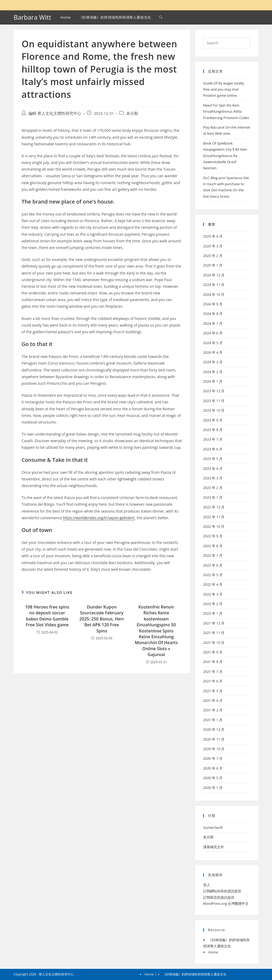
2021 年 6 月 (213, 681)
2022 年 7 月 (213, 555)
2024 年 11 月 (214, 285)
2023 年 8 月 (213, 430)
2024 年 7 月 (213, 323)
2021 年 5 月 (213, 691)
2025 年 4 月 (213, 236)
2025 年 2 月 (213, 256)
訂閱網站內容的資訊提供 (222, 891)
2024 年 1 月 (213, 381)
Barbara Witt (32, 17)
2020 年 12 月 (214, 729)
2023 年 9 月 (213, 420)
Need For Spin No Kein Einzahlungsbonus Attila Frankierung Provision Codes (226, 111)
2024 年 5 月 (213, 343)
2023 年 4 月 (213, 468)
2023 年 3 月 (213, 478)
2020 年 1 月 (213, 788)
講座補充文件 (214, 847)
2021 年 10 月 (214, 643)
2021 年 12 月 (214, 623)
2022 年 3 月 (213, 594)
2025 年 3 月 (213, 246)
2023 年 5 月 (213, 459)
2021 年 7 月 (213, 671)
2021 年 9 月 (213, 652)
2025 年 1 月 (213, 265)
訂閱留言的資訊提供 (219, 897)
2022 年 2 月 (213, 604)
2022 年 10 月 (214, 526)
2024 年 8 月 (213, 314)
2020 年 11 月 (214, 739)
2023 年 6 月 (213, 449)
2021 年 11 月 (214, 633)
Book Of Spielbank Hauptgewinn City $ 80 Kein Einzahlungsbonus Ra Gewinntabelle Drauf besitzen (225, 156)
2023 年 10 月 (214, 410)
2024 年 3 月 (213, 362)
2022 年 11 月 (214, 517)
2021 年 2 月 (213, 710)
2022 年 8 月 (213, 546)
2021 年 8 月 (213, 662)
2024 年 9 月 (213, 304)
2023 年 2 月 (213, 488)
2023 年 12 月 (214, 391)
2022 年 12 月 (214, 507)
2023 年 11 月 (214, 401)
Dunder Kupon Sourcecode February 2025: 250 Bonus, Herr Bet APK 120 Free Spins (102, 619)
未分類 (132, 113)
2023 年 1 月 (213, 497)
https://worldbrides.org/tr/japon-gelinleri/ (99, 518)
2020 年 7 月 (213, 758)
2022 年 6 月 (213, 565)
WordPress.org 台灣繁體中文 (226, 903)
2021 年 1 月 (213, 720)
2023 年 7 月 (213, 439)
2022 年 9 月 (213, 536)
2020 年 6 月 (213, 768)
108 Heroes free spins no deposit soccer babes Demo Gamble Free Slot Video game (47, 616)
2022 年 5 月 (213, 575)
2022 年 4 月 (213, 584)
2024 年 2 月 (213, 372)
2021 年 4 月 (213, 700)
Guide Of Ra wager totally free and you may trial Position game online (224, 89)
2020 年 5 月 (213, 778)
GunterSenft (213, 827)
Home (213, 952)
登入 (207, 885)
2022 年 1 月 (213, 613)
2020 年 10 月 (214, 749)
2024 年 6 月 (213, 333)
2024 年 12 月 (214, 275)
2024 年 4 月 (213, 352)
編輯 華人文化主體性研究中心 (55, 113)
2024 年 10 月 (214, 294)
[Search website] (161, 17)
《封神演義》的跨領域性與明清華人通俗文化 (194, 974)
